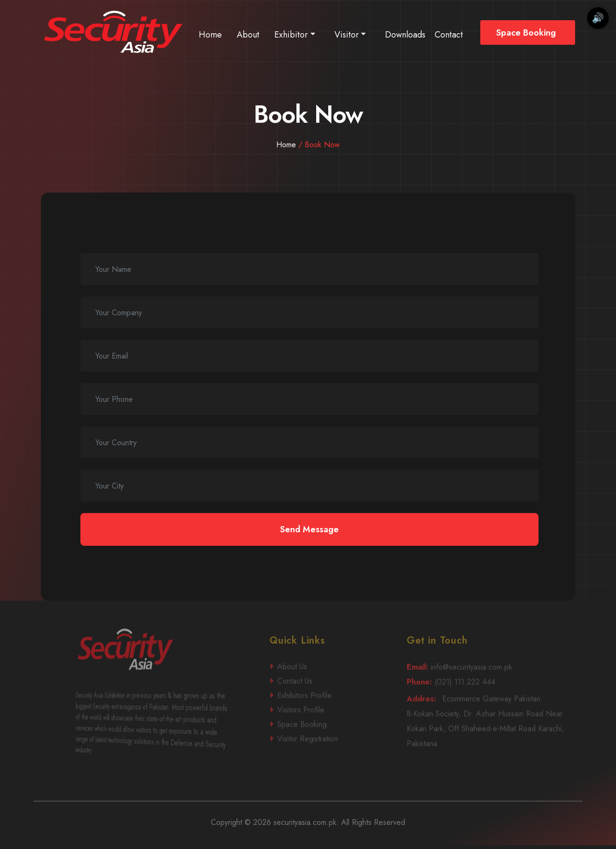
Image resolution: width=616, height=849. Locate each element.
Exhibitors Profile (327, 713)
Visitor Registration (327, 755)
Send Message (309, 529)
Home (210, 35)
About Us (325, 685)
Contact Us (325, 699)
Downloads (405, 35)
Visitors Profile (326, 727)
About (248, 35)
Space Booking (526, 33)
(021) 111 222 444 (485, 700)
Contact (449, 35)
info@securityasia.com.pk (487, 685)
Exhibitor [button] (291, 35)
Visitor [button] (347, 35)
